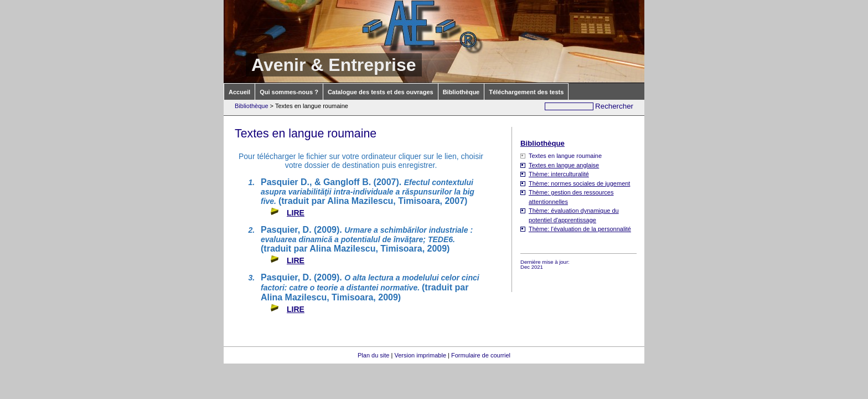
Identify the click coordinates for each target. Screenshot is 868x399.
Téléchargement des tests (526, 92)
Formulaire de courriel (481, 355)
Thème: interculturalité (559, 174)
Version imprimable (420, 355)
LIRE (296, 213)
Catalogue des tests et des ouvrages (381, 92)
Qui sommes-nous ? (289, 92)
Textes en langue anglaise (564, 165)
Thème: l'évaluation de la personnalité (580, 229)
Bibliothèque (461, 92)
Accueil (239, 92)
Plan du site (373, 355)
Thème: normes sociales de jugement (579, 183)
